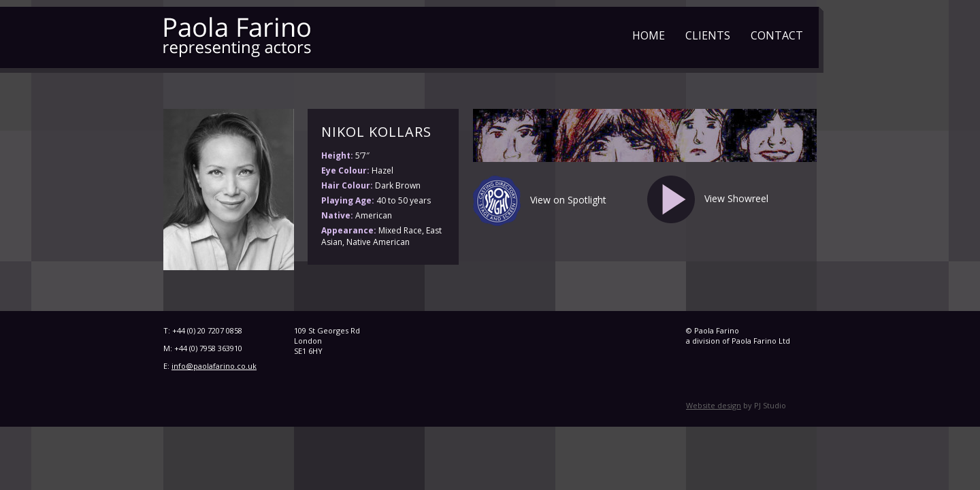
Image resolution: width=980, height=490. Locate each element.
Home (649, 35)
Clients (708, 35)
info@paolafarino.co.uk (214, 366)
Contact (777, 35)
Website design (714, 405)
